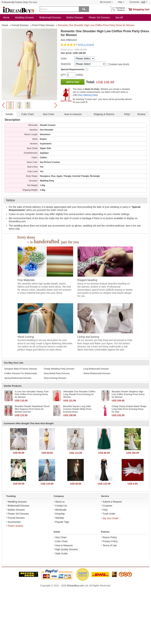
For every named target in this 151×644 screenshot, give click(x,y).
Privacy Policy (110, 541)
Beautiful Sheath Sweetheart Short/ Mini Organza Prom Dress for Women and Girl (32, 409)
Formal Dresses (16, 518)
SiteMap (60, 518)
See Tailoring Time (88, 95)
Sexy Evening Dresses (55, 378)
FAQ (105, 510)
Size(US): (66, 64)
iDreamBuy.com (75, 586)
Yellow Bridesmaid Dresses (97, 373)
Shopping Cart (141, 9)
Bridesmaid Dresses (50, 17)
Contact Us (61, 506)
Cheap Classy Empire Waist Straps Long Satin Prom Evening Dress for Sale (129, 409)
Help (121, 2)
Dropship (60, 514)
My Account (106, 2)
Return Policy (110, 537)
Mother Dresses (75, 17)
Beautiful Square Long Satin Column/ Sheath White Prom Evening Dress (77, 409)
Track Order (109, 514)
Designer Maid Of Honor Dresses (21, 369)
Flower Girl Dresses (99, 17)
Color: (64, 58)
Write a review (85, 45)
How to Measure (64, 545)
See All (119, 17)
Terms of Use (110, 545)
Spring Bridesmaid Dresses (18, 378)
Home (6, 17)
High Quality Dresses (67, 549)
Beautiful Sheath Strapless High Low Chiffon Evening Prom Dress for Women (128, 394)
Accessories (14, 522)
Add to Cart (73, 82)
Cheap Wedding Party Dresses (59, 369)
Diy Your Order (111, 518)
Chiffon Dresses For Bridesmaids (21, 373)
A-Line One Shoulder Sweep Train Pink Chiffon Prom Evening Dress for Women (32, 394)
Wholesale (61, 510)
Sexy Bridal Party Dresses (57, 373)
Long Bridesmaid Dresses (96, 369)
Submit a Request (112, 502)
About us (60, 502)
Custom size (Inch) (119, 64)
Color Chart (61, 541)
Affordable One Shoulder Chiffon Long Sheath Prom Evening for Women (79, 394)
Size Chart (61, 537)
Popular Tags (62, 522)
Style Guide (61, 553)
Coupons (107, 506)
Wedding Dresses (24, 17)
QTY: (64, 75)
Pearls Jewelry (16, 526)
